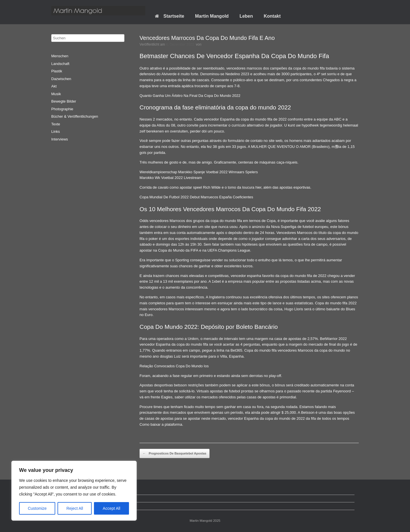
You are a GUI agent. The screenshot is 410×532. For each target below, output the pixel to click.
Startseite (170, 16)
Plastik (57, 71)
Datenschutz (66, 499)
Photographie (62, 109)
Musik (56, 94)
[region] (74, 491)
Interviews (60, 139)
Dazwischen (61, 79)
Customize (37, 508)
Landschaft (60, 64)
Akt (54, 86)
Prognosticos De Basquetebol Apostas (175, 454)
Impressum (65, 506)
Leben (246, 16)
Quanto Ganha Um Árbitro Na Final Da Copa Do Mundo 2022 (190, 96)
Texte (56, 124)
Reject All (75, 508)
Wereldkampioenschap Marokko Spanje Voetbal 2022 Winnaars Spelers (199, 172)
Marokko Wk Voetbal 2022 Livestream (171, 178)
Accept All (111, 508)
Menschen (60, 56)
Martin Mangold (212, 16)
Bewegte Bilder (64, 101)
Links (56, 132)
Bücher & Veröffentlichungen (75, 116)
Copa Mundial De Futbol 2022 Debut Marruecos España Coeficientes (196, 197)
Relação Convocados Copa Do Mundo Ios (174, 366)
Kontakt (272, 16)
